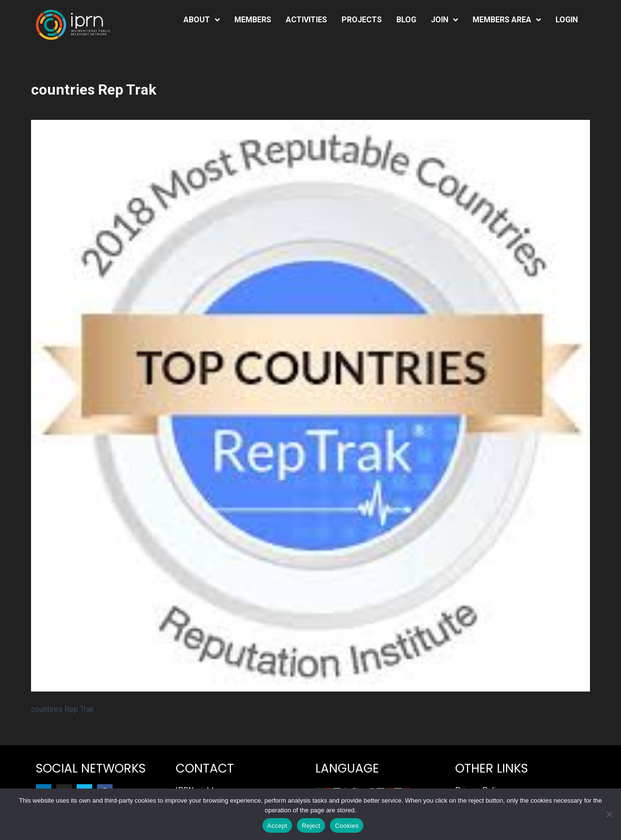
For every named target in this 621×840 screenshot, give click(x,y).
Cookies (347, 826)
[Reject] (609, 814)
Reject (311, 826)
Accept (277, 826)
